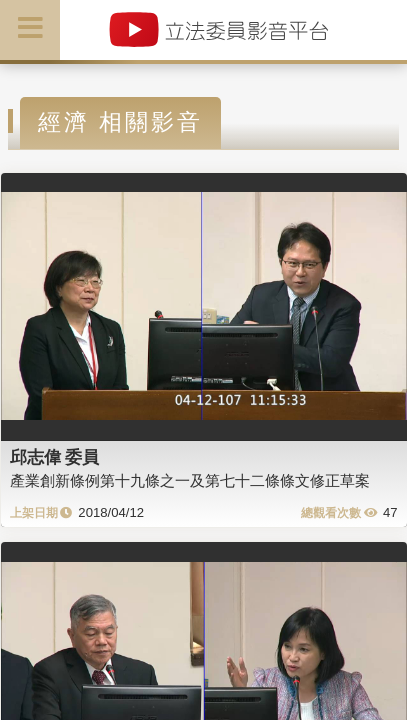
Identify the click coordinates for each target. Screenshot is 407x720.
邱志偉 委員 (55, 457)
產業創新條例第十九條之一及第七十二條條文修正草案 (190, 480)
